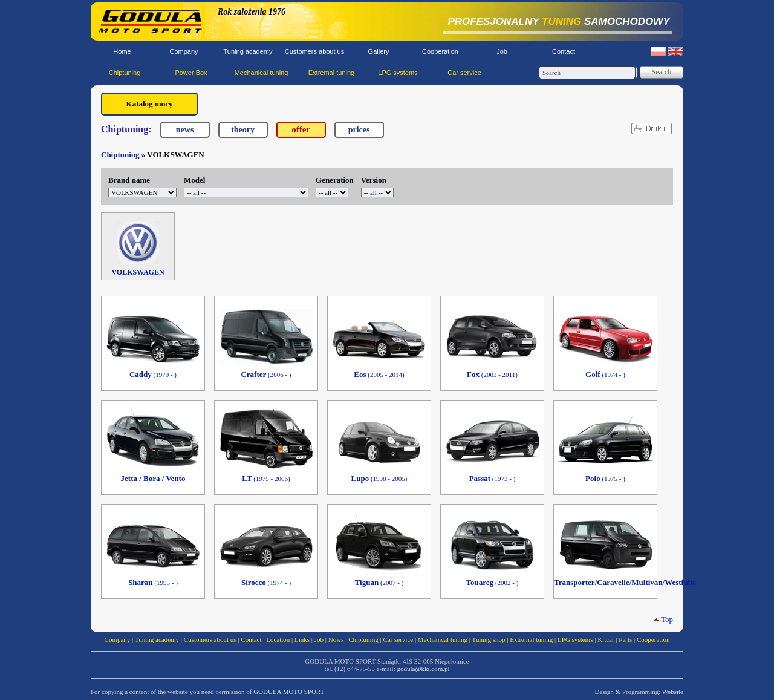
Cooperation (440, 51)
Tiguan (379, 582)
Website (673, 692)
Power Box (191, 73)
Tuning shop (489, 639)
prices (359, 130)
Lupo (379, 478)
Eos (379, 374)
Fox (492, 374)
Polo (605, 478)
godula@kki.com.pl (423, 669)
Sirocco (266, 582)
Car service (464, 73)
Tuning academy (248, 51)
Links (302, 639)
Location (278, 639)
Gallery (379, 51)
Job (502, 51)
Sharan (153, 582)
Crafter (266, 374)
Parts (625, 639)
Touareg (493, 582)
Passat (493, 478)
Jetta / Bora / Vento (153, 478)
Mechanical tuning (262, 73)
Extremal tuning (331, 73)
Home (122, 51)
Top (663, 619)
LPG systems (398, 73)
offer (301, 129)
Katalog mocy (150, 104)
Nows (336, 639)
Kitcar (606, 639)
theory (243, 130)
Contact (564, 51)
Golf (605, 374)
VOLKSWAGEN (138, 249)
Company (184, 51)
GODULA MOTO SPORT (289, 692)
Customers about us (314, 51)
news (185, 130)
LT (266, 478)
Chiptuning (125, 73)
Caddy (153, 374)
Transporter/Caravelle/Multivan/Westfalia (606, 582)
